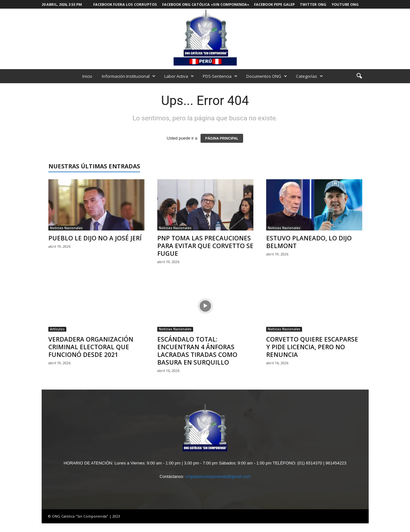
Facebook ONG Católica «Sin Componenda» (206, 4)
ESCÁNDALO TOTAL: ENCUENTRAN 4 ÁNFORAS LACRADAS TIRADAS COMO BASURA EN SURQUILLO (197, 351)
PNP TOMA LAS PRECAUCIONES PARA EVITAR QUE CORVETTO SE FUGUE (205, 246)
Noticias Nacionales (66, 228)
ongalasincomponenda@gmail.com (218, 476)
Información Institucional (129, 76)
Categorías (309, 76)
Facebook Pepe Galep (274, 4)
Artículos (57, 329)
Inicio (87, 76)
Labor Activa (179, 76)
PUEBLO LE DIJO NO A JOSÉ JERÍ (95, 238)
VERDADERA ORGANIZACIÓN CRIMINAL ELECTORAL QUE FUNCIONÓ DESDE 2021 (91, 347)
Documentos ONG (267, 76)
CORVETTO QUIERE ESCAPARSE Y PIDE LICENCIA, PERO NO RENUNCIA (312, 347)
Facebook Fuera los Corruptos (125, 4)
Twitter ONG (313, 4)
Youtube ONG (345, 4)
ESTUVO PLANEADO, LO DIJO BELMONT (309, 242)
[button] (359, 76)
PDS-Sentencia (220, 76)
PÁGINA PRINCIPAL (222, 138)
